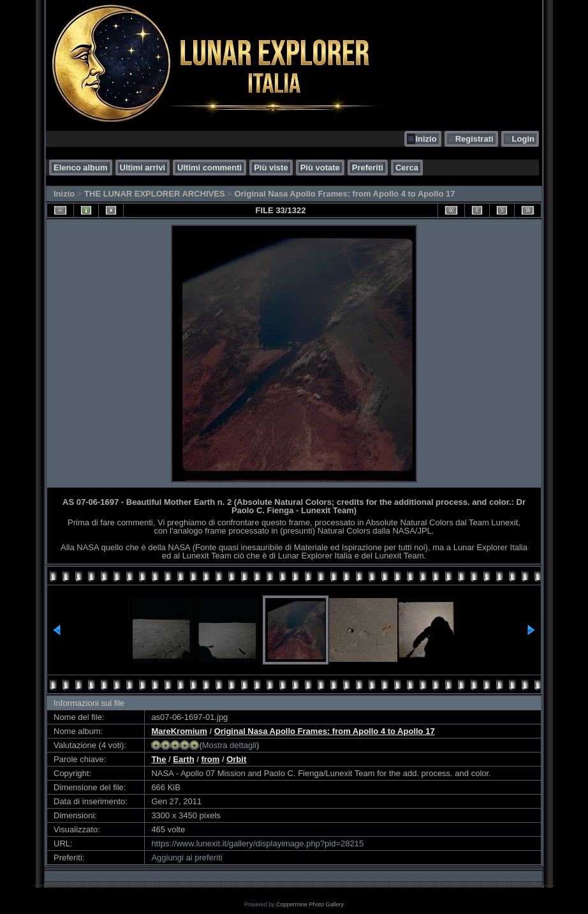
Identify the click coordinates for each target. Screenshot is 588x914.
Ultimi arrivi (143, 168)
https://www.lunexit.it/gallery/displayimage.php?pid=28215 (257, 843)
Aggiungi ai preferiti (187, 858)
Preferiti (368, 168)
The (158, 759)
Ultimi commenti (209, 168)
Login (523, 139)
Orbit (236, 759)
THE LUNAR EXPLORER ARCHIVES (155, 194)
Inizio (426, 139)
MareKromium (179, 731)
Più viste (271, 168)
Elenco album (81, 168)
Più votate (320, 168)
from (210, 759)
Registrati (474, 139)
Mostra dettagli (229, 745)
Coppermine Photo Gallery (310, 904)
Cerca (407, 168)
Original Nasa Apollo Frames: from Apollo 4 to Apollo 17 (344, 194)
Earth (183, 759)
